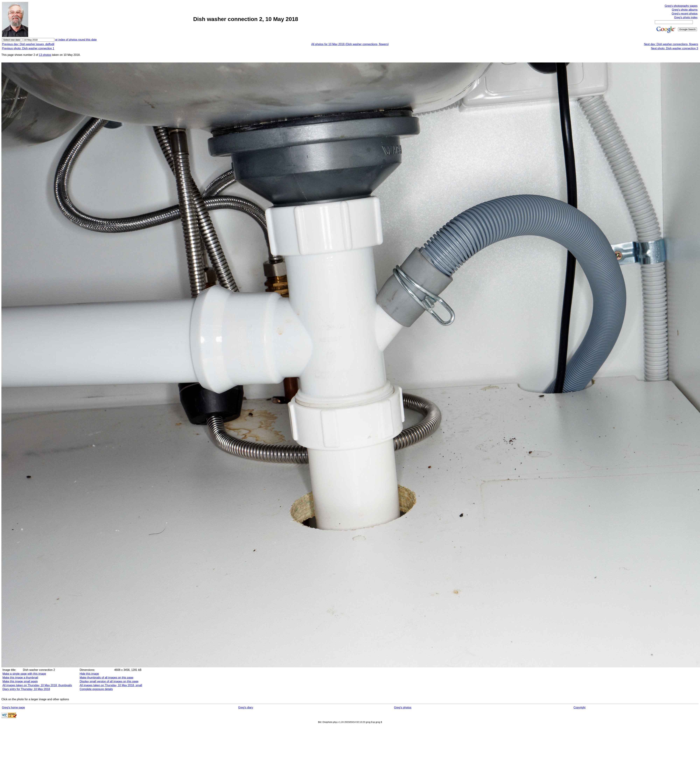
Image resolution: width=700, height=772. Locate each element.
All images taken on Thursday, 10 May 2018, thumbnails (37, 685)
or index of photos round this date (76, 40)
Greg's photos (403, 708)
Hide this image (89, 674)
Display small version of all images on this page (109, 681)
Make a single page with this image (24, 674)
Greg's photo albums (685, 10)
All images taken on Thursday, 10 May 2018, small (111, 685)
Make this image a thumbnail (20, 678)
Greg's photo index (686, 17)
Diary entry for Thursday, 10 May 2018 (26, 689)
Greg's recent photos (685, 14)
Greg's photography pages (681, 6)
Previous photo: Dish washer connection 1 (28, 48)
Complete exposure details (96, 689)
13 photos (45, 55)
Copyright (579, 708)
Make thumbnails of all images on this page (106, 678)
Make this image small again (20, 681)
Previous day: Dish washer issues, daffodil (28, 44)
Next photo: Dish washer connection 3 (675, 48)
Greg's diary (246, 708)
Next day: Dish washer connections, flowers (671, 44)
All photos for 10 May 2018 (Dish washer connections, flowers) (350, 44)
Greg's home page (13, 708)
